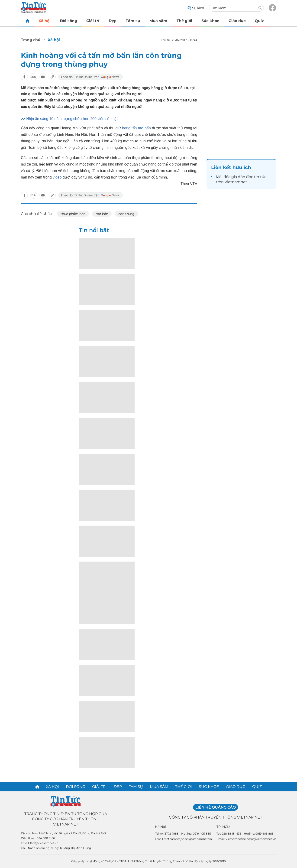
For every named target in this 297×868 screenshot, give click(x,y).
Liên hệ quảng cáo (216, 807)
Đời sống (68, 21)
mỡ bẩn (102, 214)
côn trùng (126, 214)
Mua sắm (158, 21)
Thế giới (184, 21)
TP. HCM (223, 827)
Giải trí (93, 21)
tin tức (260, 177)
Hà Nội (160, 827)
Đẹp (113, 21)
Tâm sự (133, 21)
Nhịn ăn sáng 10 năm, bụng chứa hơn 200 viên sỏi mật (72, 119)
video (57, 177)
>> (24, 119)
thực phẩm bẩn (73, 214)
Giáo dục (237, 21)
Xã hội (45, 21)
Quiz (259, 21)
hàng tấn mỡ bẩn (136, 128)
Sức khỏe (210, 21)
